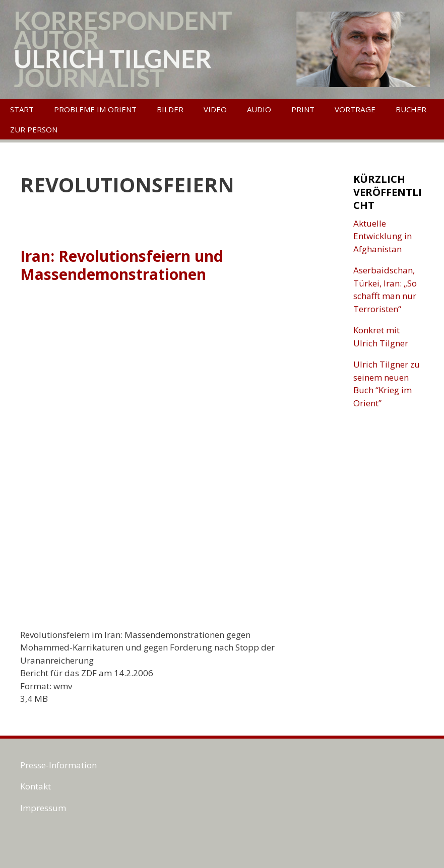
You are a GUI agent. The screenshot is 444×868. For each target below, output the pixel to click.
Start (22, 109)
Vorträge (355, 109)
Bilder (170, 109)
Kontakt (36, 786)
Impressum (43, 808)
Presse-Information (58, 765)
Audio (259, 109)
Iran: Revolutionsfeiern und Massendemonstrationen (122, 265)
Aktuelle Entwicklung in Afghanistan (383, 236)
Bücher (411, 109)
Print (303, 109)
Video (215, 109)
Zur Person (34, 129)
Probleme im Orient (95, 109)
